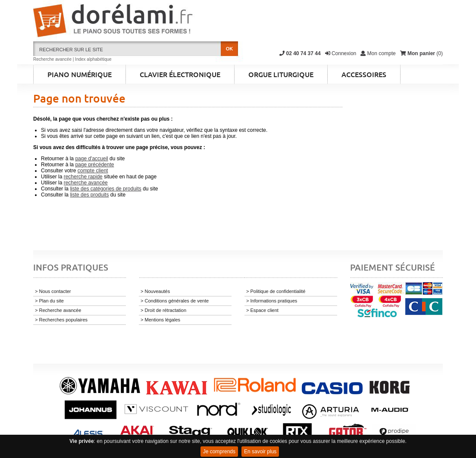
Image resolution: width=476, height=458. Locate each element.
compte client (93, 171)
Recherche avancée (52, 59)
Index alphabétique (93, 59)
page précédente (94, 165)
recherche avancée (86, 183)
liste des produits (89, 195)
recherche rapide (83, 177)
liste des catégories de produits (105, 189)
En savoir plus (260, 452)
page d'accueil (91, 159)
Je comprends (219, 452)
